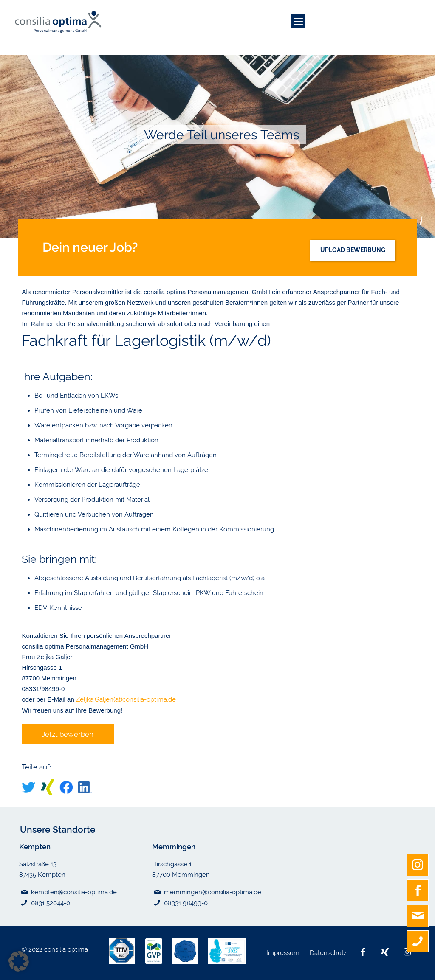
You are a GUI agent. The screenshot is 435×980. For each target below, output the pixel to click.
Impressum (284, 953)
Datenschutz (329, 953)
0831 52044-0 (51, 903)
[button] (19, 961)
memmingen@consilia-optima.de (213, 892)
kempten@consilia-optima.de (74, 892)
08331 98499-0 (186, 903)
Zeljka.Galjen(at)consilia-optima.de (126, 699)
